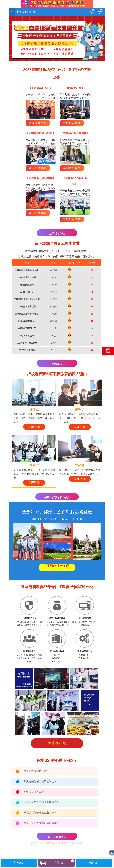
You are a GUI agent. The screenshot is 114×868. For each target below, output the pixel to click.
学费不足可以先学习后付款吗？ (41, 823)
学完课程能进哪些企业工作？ (40, 813)
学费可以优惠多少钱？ (36, 771)
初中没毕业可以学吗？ (36, 792)
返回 (12, 12)
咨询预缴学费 (38, 123)
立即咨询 (57, 364)
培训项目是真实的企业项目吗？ (41, 802)
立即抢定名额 (72, 123)
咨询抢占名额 (38, 168)
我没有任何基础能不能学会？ (40, 781)
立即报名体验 (72, 219)
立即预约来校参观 (57, 566)
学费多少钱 (57, 743)
